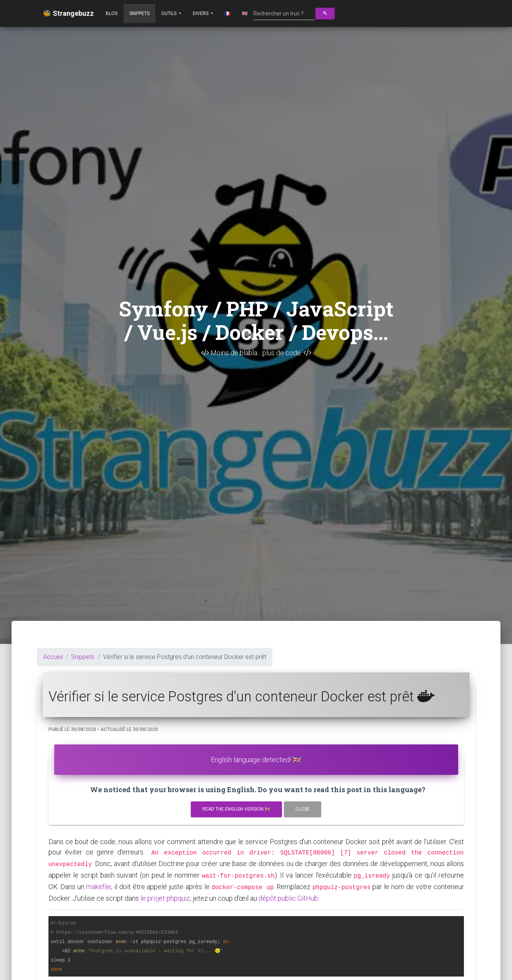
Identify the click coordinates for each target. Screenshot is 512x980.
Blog (112, 13)
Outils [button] (169, 13)
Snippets (139, 13)
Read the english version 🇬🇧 (236, 809)
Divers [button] (201, 13)
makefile (99, 887)
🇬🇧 (245, 13)
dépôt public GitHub (288, 898)
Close (303, 809)
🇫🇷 (228, 13)
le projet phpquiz (165, 898)
